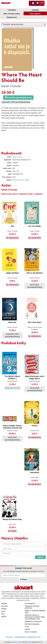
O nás (27, 627)
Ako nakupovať (30, 603)
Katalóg (4, 609)
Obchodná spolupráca (32, 624)
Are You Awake (35, 226)
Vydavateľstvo (12, 10)
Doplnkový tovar (12, 17)
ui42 (41, 642)
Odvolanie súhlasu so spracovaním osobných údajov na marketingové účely (35, 617)
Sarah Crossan (11, 86)
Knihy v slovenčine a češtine (12, 14)
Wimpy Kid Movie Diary (12, 519)
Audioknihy (35, 10)
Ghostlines (35, 472)
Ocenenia (4, 606)
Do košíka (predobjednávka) (18, 97)
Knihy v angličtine (35, 14)
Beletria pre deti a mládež (21, 180)
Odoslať (40, 557)
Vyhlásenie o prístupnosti (33, 621)
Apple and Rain (12, 273)
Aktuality (4, 603)
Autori (3, 611)
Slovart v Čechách (31, 632)
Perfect (35, 426)
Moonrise (12, 322)
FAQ (3, 614)
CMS (30, 642)
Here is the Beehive (35, 273)
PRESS (4, 617)
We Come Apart (35, 322)
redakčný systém (17, 642)
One (12, 226)
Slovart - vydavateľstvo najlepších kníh (23, 637)
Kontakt (27, 629)
